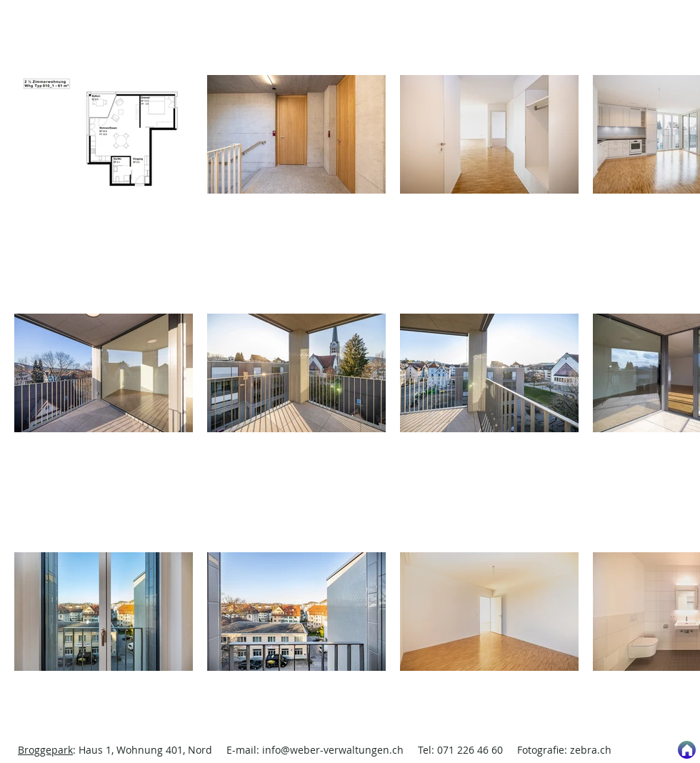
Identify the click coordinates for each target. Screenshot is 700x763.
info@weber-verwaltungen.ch (333, 750)
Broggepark (45, 750)
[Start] (687, 750)
